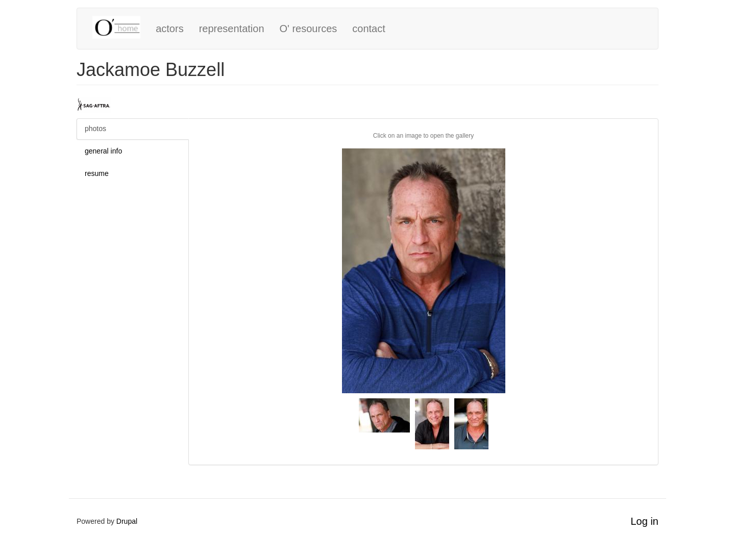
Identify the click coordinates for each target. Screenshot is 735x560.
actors (169, 29)
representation (232, 29)
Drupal (127, 521)
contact (369, 29)
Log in (645, 521)
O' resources (309, 29)
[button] (423, 271)
